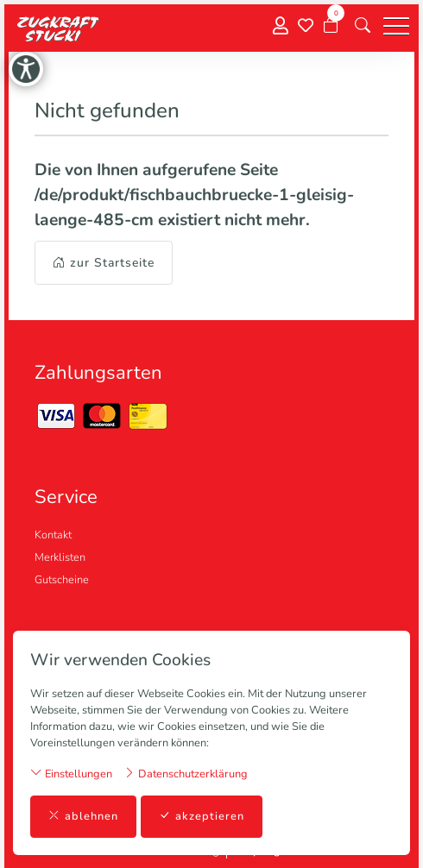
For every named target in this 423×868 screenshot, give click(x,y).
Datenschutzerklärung (186, 774)
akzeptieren (202, 817)
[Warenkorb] (331, 26)
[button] (363, 26)
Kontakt (53, 535)
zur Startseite (104, 263)
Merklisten (60, 557)
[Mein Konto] (281, 26)
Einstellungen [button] (71, 774)
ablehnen (83, 817)
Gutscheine (62, 580)
